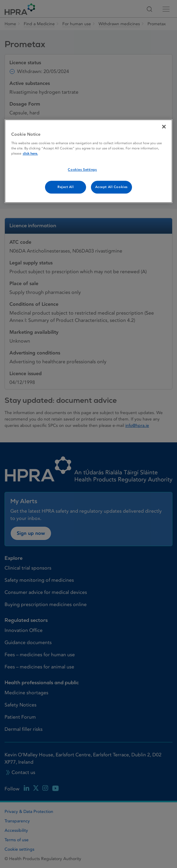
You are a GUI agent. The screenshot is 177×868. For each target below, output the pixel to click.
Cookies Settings (82, 170)
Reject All (66, 187)
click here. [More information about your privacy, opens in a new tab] (30, 153)
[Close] (164, 127)
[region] (89, 161)
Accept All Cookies (111, 187)
